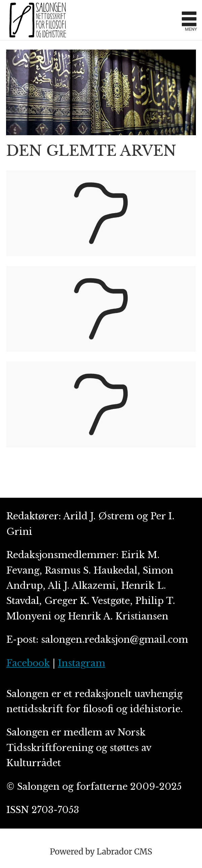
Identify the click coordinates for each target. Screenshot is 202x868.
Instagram (82, 663)
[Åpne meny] (189, 20)
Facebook (28, 663)
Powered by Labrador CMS (101, 852)
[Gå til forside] (91, 20)
